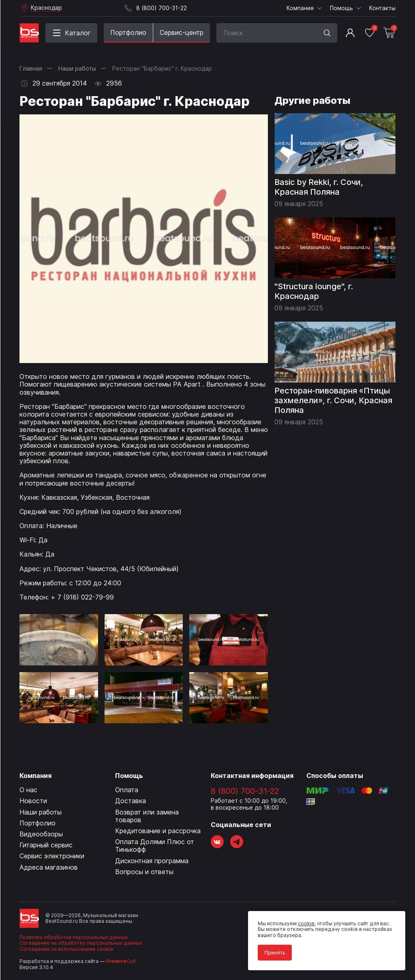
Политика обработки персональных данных (74, 937)
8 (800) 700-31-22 (245, 791)
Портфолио (128, 32)
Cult (121, 961)
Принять (275, 953)
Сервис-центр (182, 32)
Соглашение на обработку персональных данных (81, 943)
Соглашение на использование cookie (66, 949)
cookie (306, 923)
